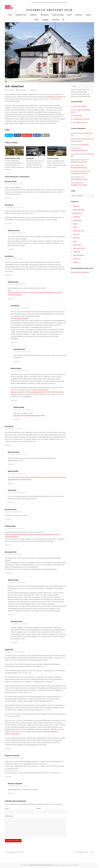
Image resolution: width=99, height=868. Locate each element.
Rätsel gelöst (77, 245)
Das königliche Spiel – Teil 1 (15, 852)
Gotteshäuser (77, 220)
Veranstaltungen (78, 255)
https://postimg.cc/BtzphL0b (20, 318)
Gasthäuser (33, 90)
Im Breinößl (30, 158)
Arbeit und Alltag (79, 210)
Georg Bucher (78, 116)
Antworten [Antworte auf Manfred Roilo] (11, 299)
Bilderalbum (77, 213)
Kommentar (9, 816)
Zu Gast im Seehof (53, 158)
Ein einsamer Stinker (80, 106)
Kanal (75, 227)
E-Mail (39, 808)
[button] (9, 135)
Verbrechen (77, 259)
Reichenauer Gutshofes (55, 97)
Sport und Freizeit (79, 248)
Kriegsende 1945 (79, 231)
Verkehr (76, 262)
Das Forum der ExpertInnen (80, 272)
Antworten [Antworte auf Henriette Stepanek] (8, 776)
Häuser (75, 224)
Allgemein (9, 147)
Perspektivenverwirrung (81, 119)
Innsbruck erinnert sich (49, 10)
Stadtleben (52, 151)
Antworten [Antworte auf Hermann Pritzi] (8, 198)
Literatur (76, 234)
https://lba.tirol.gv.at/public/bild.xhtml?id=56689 (29, 416)
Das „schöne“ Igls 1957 (80, 123)
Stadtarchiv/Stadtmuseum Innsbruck (41, 865)
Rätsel (75, 241)
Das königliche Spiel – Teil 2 (84, 852)
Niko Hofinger (22, 90)
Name (7, 808)
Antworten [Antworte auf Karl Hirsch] (8, 223)
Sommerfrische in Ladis (12, 158)
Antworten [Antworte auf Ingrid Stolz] (8, 748)
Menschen (76, 238)
